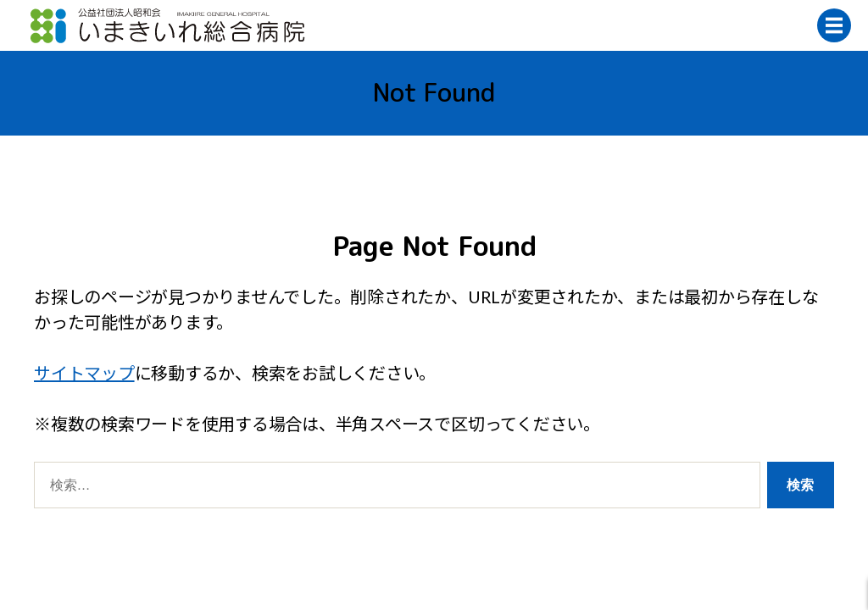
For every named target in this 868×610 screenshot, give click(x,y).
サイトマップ (84, 373)
